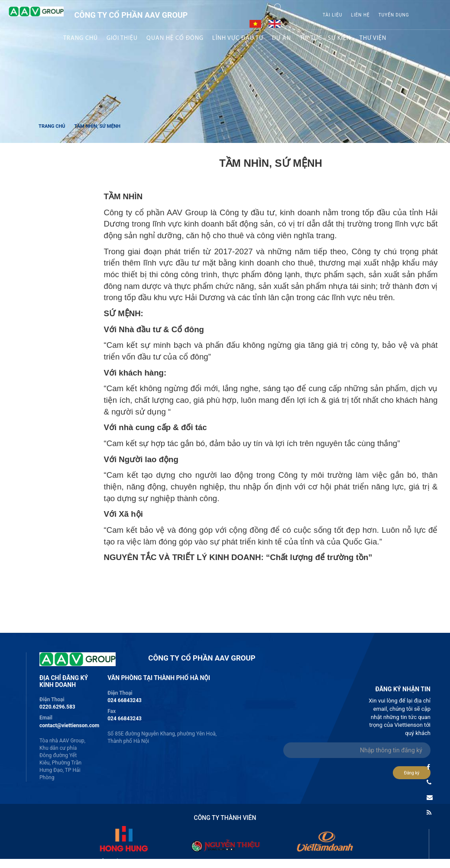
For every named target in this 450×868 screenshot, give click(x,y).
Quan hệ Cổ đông (175, 38)
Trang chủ (81, 38)
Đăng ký (412, 773)
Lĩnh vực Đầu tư (238, 38)
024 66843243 (125, 700)
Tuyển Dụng (394, 15)
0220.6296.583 (57, 707)
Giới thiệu (122, 38)
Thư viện (373, 38)
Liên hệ (361, 15)
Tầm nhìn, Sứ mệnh (97, 126)
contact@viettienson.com (69, 725)
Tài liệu (333, 15)
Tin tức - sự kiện (325, 38)
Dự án (282, 38)
